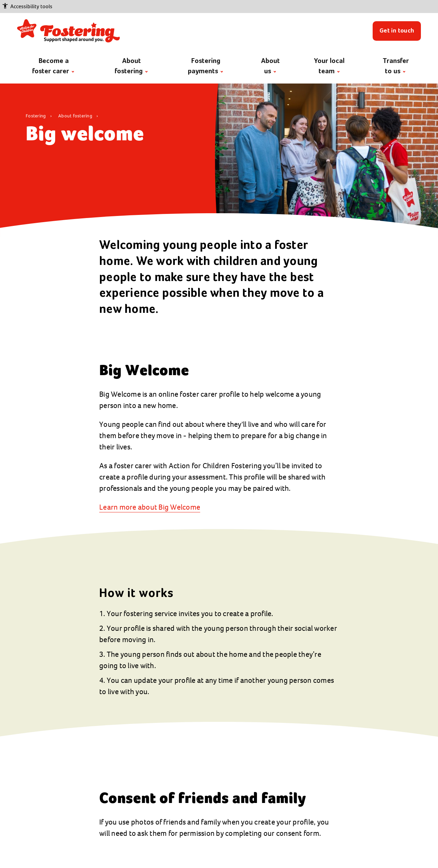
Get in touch (397, 31)
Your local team (329, 66)
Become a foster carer (53, 66)
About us (270, 66)
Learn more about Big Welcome (150, 507)
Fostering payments (205, 66)
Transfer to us (396, 66)
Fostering (36, 116)
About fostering (131, 66)
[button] (219, 7)
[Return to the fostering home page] (68, 31)
